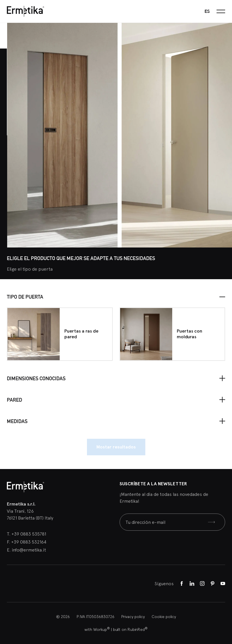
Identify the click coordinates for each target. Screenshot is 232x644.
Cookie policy (164, 617)
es (207, 11)
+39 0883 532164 (29, 542)
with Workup (97, 629)
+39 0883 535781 (29, 534)
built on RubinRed (130, 629)
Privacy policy (133, 617)
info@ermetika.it (29, 550)
